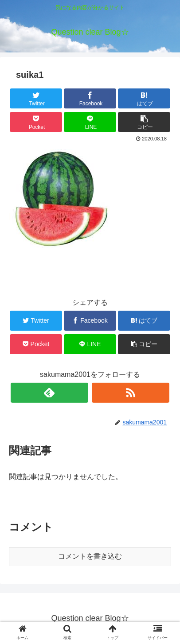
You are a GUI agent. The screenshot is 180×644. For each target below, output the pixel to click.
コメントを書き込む (90, 556)
